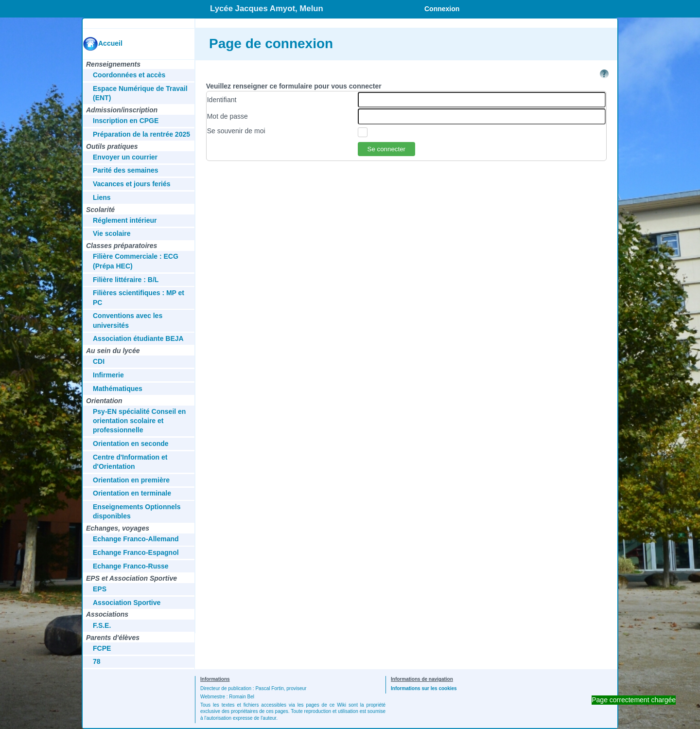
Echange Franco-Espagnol (136, 552)
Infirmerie (108, 375)
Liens (102, 197)
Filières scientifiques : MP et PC (139, 297)
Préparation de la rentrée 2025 (141, 134)
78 (97, 661)
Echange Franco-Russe (131, 566)
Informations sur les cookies (424, 688)
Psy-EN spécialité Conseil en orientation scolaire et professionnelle (139, 421)
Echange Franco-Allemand (136, 539)
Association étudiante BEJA (138, 338)
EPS (100, 589)
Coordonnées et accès (129, 75)
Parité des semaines (126, 170)
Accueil (110, 43)
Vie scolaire (112, 233)
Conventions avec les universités (128, 320)
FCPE (102, 648)
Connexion (442, 9)
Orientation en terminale (132, 493)
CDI (99, 361)
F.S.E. (102, 625)
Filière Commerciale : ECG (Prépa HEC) (136, 261)
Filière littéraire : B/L (126, 280)
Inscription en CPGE (126, 121)
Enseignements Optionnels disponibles (137, 511)
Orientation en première (131, 480)
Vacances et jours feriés (132, 184)
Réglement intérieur (125, 220)
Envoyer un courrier (125, 157)
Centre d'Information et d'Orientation (130, 462)
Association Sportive (127, 603)
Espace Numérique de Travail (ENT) (140, 93)
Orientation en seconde (131, 444)
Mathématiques (118, 389)
